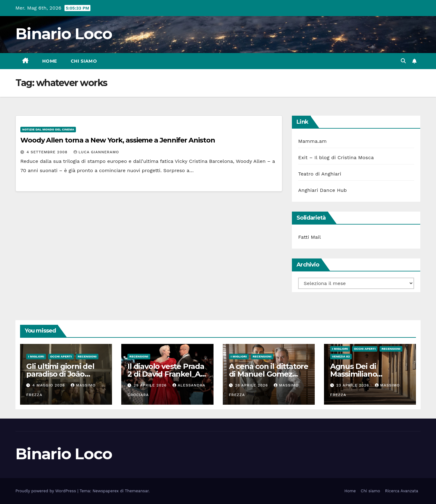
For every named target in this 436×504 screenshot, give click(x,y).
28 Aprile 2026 (252, 385)
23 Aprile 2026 (353, 385)
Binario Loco (64, 34)
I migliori (36, 356)
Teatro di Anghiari (320, 174)
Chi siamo (84, 61)
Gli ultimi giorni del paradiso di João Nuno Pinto (60, 374)
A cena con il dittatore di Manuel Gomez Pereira (269, 374)
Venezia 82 (341, 356)
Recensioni (87, 356)
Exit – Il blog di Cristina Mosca (336, 157)
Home (50, 61)
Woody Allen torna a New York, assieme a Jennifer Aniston (118, 140)
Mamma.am (312, 141)
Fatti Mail (309, 237)
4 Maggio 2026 (49, 385)
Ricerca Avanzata (402, 491)
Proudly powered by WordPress (46, 491)
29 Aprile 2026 (151, 385)
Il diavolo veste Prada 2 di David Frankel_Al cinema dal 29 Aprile (166, 374)
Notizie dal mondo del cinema (48, 129)
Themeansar (137, 491)
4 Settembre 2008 (48, 152)
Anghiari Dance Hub (322, 190)
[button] (403, 61)
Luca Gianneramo (96, 152)
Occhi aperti (61, 356)
